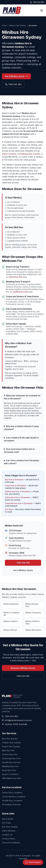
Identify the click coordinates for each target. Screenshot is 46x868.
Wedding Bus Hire (10, 766)
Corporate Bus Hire (11, 758)
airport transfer (9, 154)
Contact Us (7, 835)
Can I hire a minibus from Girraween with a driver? (21, 462)
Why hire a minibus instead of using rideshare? (21, 428)
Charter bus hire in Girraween (18, 491)
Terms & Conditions (11, 843)
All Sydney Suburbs (11, 804)
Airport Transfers (10, 774)
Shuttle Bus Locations (12, 801)
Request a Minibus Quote (23, 668)
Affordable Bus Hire (11, 778)
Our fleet (9, 509)
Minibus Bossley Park (32, 605)
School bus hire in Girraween (17, 497)
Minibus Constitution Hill (12, 614)
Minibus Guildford (11, 621)
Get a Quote (8, 819)
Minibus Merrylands (33, 630)
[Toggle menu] (42, 10)
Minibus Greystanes (33, 613)
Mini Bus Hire (8, 750)
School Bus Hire (10, 754)
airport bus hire (16, 277)
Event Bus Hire (9, 770)
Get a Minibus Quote (16, 76)
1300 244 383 (37, 2)
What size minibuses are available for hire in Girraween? (22, 397)
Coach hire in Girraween (15, 486)
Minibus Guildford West (32, 622)
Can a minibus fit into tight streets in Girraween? (21, 439)
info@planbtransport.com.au (17, 720)
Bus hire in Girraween (14, 480)
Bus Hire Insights (10, 827)
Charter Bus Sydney (11, 743)
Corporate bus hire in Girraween (19, 503)
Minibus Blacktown (11, 604)
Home (4, 25)
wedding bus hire (20, 292)
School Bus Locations (12, 793)
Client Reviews (9, 831)
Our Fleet (6, 823)
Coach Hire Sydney (11, 747)
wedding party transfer (30, 154)
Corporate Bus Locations (14, 797)
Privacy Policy (9, 839)
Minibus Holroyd (10, 630)
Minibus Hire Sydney (18, 25)
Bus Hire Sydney (10, 739)
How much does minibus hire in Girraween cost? (19, 451)
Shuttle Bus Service (11, 762)
